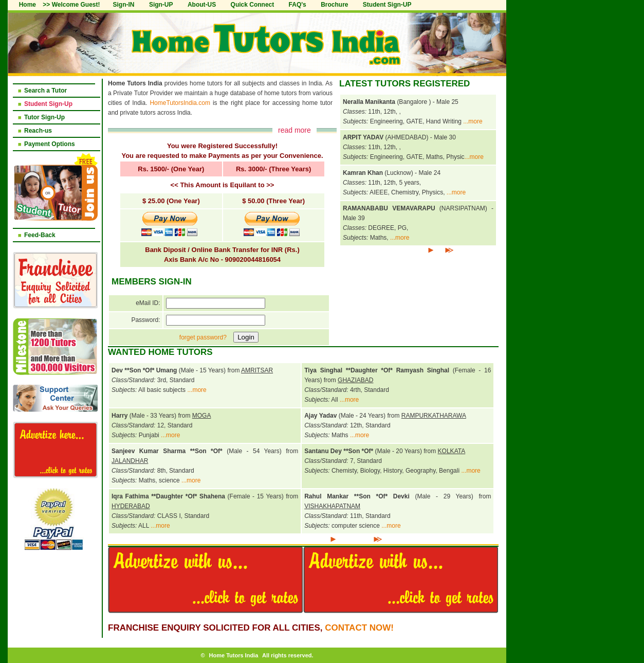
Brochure (334, 5)
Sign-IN (124, 5)
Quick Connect (253, 5)
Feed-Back (40, 235)
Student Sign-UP (387, 5)
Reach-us (38, 131)
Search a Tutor (45, 91)
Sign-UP (161, 5)
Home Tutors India (234, 655)
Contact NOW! (359, 628)
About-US (202, 5)
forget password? (203, 337)
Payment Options (50, 144)
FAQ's (298, 5)
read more (295, 130)
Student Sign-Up (48, 104)
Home (27, 5)
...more (473, 121)
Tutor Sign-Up (44, 117)
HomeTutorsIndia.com (180, 103)
